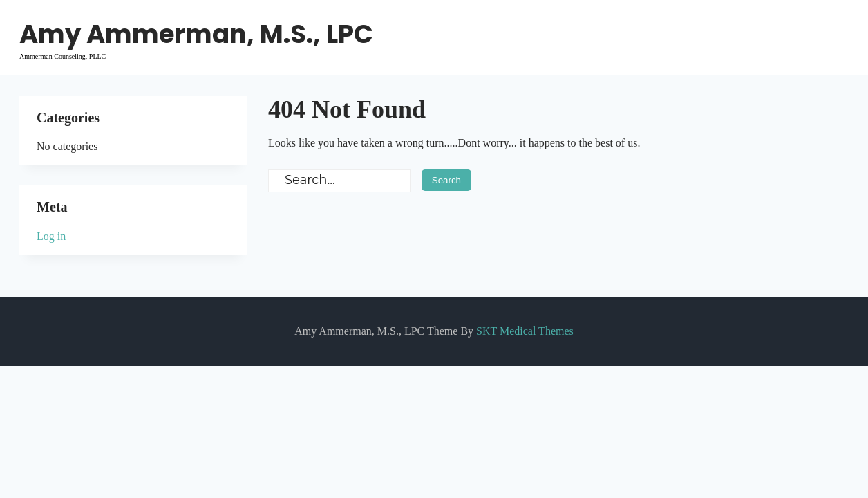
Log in (51, 236)
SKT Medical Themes (525, 331)
